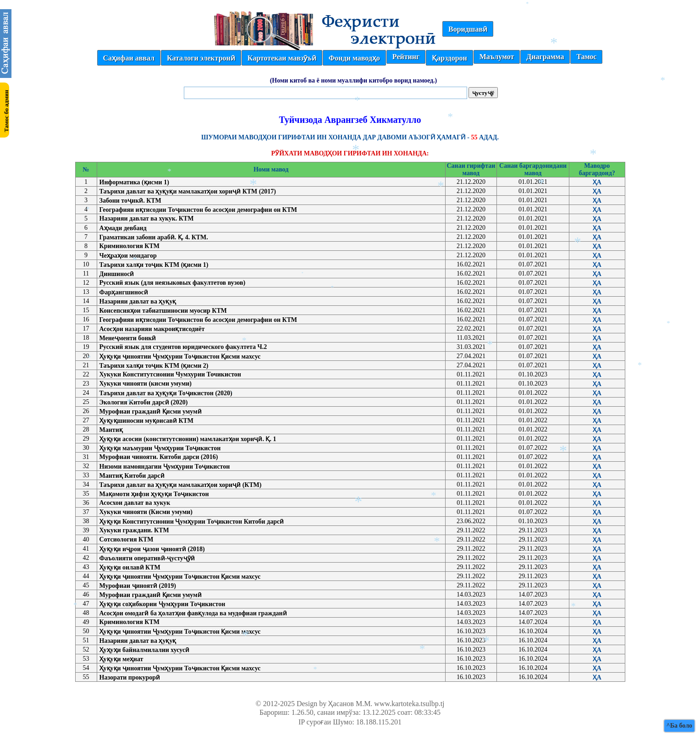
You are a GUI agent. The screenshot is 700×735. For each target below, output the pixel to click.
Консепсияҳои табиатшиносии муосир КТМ (163, 311)
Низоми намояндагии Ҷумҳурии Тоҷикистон (165, 467)
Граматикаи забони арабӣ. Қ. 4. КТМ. (154, 237)
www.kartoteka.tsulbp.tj (409, 704)
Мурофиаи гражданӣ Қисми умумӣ (151, 412)
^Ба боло (679, 726)
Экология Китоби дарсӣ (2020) (144, 402)
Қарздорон (449, 58)
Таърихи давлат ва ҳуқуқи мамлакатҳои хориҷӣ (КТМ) (181, 485)
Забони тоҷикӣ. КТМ (130, 201)
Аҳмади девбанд (123, 228)
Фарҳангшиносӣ (124, 292)
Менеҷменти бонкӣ (128, 338)
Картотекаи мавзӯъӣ (282, 58)
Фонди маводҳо (354, 58)
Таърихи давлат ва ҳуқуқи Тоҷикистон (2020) (166, 393)
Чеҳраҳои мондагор (128, 256)
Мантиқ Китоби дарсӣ (132, 476)
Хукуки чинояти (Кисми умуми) (146, 512)
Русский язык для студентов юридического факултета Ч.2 (183, 347)
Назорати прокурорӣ (130, 677)
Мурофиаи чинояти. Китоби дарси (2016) (159, 457)
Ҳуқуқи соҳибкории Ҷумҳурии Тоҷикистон (163, 604)
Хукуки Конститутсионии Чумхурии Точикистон (170, 374)
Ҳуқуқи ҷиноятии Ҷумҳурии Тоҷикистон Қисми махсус (180, 356)
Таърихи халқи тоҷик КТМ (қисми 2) (154, 366)
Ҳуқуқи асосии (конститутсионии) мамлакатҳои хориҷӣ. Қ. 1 (188, 439)
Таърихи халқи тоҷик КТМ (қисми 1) (154, 265)
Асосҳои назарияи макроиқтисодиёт (152, 329)
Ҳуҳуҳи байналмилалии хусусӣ (145, 650)
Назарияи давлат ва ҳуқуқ (138, 301)
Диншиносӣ (117, 274)
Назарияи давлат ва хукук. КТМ (147, 218)
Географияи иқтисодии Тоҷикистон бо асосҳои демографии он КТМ (198, 210)
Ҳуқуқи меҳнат (121, 659)
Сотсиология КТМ (127, 539)
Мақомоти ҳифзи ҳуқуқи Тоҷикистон (154, 494)
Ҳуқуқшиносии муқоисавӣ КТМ (146, 421)
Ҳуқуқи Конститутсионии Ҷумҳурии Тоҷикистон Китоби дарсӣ (192, 522)
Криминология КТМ (130, 246)
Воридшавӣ (468, 29)
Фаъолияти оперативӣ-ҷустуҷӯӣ (147, 558)
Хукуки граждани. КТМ (134, 530)
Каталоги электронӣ (201, 58)
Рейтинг (406, 57)
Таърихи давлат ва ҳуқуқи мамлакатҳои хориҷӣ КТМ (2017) (188, 191)
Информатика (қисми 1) (134, 182)
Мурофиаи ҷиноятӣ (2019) (138, 586)
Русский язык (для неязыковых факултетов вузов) (173, 283)
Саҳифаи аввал (129, 58)
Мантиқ (111, 430)
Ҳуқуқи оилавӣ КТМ (130, 567)
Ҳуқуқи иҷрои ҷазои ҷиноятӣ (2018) (152, 549)
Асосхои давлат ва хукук (135, 503)
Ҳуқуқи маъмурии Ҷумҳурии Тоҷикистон (160, 448)
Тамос (586, 57)
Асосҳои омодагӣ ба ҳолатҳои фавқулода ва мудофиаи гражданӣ (193, 613)
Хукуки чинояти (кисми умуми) (146, 384)
